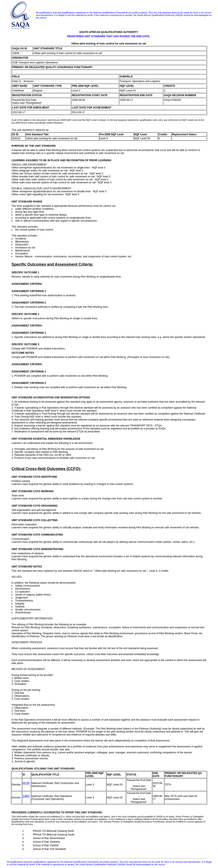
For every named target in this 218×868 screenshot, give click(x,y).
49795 (26, 783)
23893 (26, 796)
